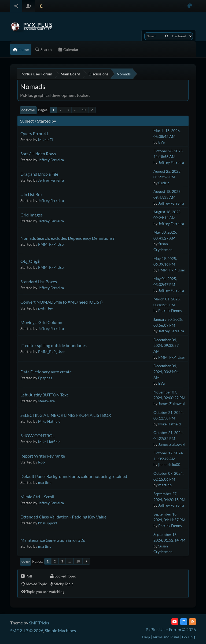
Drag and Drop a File (39, 174)
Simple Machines (60, 630)
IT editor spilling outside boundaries (54, 345)
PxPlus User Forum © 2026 (171, 629)
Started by (47, 121)
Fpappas (45, 378)
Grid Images (32, 215)
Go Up (25, 562)
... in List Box (32, 194)
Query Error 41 (34, 133)
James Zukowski (172, 404)
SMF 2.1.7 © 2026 (27, 630)
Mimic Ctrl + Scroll (37, 497)
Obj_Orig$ (30, 261)
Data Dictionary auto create (46, 372)
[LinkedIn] (184, 622)
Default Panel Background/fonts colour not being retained (74, 476)
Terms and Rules (166, 637)
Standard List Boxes (39, 281)
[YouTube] (175, 622)
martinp (45, 482)
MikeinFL (46, 140)
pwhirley (45, 308)
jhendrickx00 (169, 464)
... (75, 110)
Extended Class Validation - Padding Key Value (63, 517)
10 (84, 110)
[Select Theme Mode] (41, 6)
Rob (41, 462)
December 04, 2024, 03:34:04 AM (166, 371)
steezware (46, 401)
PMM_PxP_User (52, 244)
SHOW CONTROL (38, 435)
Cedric (164, 183)
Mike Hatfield (49, 421)
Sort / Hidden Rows (38, 154)
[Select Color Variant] (190, 6)
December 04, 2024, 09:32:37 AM (166, 345)
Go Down (28, 110)
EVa (161, 142)
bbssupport (48, 523)
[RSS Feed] (192, 622)
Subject (27, 121)
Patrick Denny (170, 310)
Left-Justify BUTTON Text (44, 395)
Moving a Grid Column (41, 322)
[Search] (167, 36)
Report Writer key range (43, 456)
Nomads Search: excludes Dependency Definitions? (67, 238)
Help (146, 637)
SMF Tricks (39, 623)
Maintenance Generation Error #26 (53, 540)
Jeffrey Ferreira (51, 160)
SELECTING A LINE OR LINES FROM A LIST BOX (66, 415)
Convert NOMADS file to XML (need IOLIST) (62, 302)
